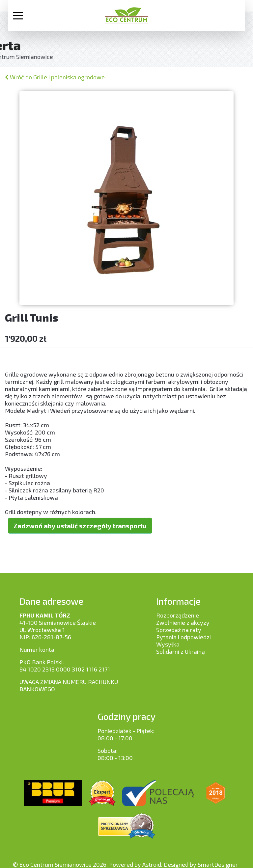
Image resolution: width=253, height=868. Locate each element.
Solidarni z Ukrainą (181, 651)
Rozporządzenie (178, 615)
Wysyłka (168, 644)
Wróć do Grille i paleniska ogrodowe (55, 77)
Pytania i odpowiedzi (183, 637)
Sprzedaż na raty (179, 630)
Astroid (152, 864)
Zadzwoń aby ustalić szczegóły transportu (80, 526)
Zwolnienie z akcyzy (183, 622)
